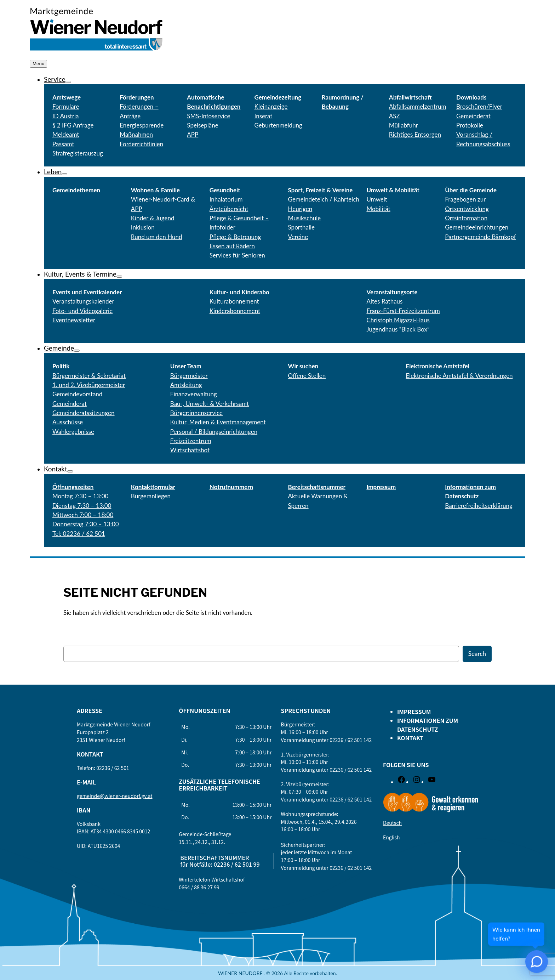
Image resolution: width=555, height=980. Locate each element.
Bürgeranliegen (151, 496)
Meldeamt (66, 134)
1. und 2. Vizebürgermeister (89, 385)
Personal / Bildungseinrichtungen (214, 432)
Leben (53, 172)
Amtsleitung (186, 385)
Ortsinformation (466, 218)
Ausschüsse (68, 422)
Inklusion (143, 227)
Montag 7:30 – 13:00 (80, 496)
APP (193, 134)
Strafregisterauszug (78, 153)
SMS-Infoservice (208, 116)
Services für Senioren (237, 255)
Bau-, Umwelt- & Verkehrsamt (210, 404)
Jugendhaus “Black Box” (398, 329)
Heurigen (300, 209)
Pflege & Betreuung (235, 237)
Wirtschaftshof (190, 450)
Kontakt (56, 469)
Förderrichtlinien (141, 144)
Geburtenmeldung (278, 125)
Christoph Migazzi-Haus (398, 320)
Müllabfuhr (404, 125)
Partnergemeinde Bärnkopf (480, 237)
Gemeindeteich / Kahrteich (324, 199)
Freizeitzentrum (191, 441)
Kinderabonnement (235, 311)
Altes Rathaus (384, 301)
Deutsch (392, 823)
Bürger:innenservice (196, 413)
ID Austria (65, 116)
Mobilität (378, 209)
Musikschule (305, 218)
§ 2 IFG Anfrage (73, 125)
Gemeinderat (70, 404)
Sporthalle (301, 227)
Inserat (264, 116)
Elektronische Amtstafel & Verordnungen (459, 376)
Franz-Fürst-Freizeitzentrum (403, 311)
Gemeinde (59, 348)
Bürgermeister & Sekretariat (89, 376)
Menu (38, 64)
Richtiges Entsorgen (415, 134)
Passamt (63, 144)
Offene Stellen (307, 376)
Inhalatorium (226, 199)
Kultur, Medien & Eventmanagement (218, 422)
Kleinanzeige (271, 106)
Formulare (66, 106)
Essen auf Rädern (232, 246)
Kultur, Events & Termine (80, 274)
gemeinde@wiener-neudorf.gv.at (115, 796)
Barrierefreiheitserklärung (479, 506)
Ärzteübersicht (229, 209)
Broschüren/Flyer (479, 106)
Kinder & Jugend (153, 218)
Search (477, 654)
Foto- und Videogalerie (82, 311)
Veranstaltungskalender (83, 301)
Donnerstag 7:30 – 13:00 (86, 524)
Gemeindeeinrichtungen (477, 227)
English (391, 837)
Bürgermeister (189, 376)
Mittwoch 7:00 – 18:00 (83, 515)
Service (55, 79)
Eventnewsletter (74, 320)
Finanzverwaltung (194, 394)
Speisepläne (202, 125)
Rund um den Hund (157, 237)
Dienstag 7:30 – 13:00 (82, 506)
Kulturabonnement (234, 301)
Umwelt (377, 199)
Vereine (298, 237)
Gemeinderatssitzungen (84, 413)
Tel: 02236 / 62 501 (79, 534)
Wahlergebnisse (73, 432)
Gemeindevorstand (77, 394)
